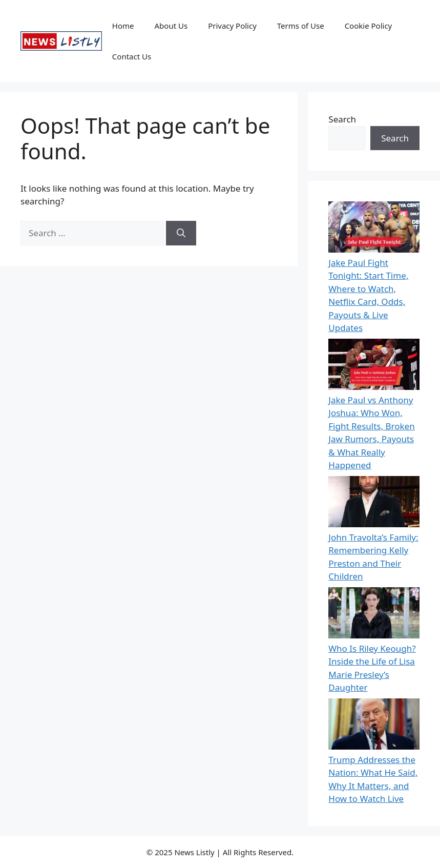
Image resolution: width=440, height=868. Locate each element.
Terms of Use (301, 26)
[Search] (181, 233)
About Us (171, 26)
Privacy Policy (232, 26)
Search (342, 119)
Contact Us (132, 56)
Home (123, 26)
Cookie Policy (369, 26)
